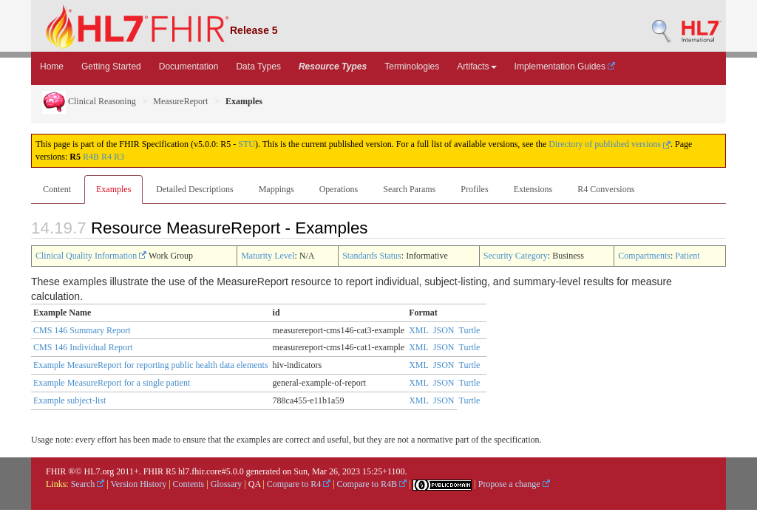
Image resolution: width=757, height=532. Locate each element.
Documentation (189, 66)
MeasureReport (180, 101)
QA (255, 484)
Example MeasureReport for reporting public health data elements (151, 365)
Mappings (276, 189)
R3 (119, 157)
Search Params (409, 189)
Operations (339, 189)
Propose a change (514, 484)
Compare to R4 (299, 484)
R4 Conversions (606, 189)
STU (247, 144)
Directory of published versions (610, 144)
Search (88, 484)
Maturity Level (268, 256)
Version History (139, 484)
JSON (444, 330)
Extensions (533, 189)
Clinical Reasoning (89, 101)
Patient (687, 256)
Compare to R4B (372, 484)
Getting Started (111, 66)
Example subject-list (69, 400)
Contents (189, 484)
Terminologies (412, 66)
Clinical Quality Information (91, 256)
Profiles (474, 189)
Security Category (516, 256)
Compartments (644, 256)
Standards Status (372, 256)
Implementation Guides (565, 66)
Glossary (227, 484)
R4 (106, 157)
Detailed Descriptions (194, 189)
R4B (91, 157)
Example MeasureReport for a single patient (112, 383)
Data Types (258, 66)
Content (57, 189)
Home (52, 66)
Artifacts (476, 66)
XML (419, 330)
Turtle (470, 330)
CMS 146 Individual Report (83, 347)
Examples (113, 189)
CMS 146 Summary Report (82, 330)
